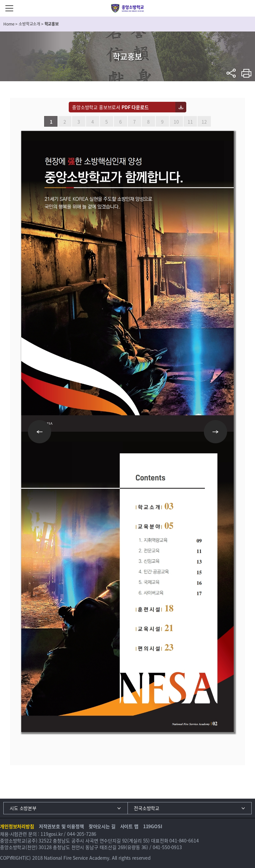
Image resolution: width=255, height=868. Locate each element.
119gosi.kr (52, 834)
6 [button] (121, 122)
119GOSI (153, 826)
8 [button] (148, 122)
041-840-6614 (184, 840)
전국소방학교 (147, 808)
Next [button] (215, 432)
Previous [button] (40, 432)
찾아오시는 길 (102, 826)
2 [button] (65, 122)
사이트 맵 (129, 826)
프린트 (247, 73)
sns (231, 73)
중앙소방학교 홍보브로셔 (110, 107)
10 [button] (176, 122)
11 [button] (190, 122)
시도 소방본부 (23, 808)
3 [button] (79, 122)
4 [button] (93, 122)
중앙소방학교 (128, 8)
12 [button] (204, 122)
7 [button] (134, 122)
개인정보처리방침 (17, 826)
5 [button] (107, 122)
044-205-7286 (82, 834)
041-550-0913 (167, 847)
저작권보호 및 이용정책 (61, 826)
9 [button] (162, 122)
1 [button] (51, 122)
